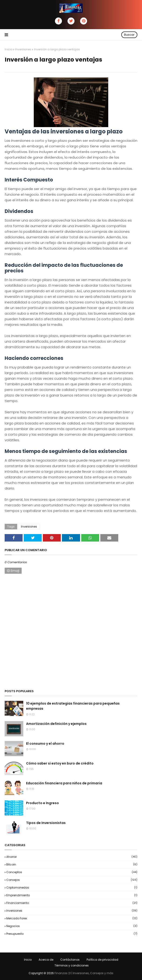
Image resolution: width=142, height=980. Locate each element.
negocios (72, 926)
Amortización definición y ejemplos (56, 724)
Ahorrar (72, 857)
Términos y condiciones (72, 965)
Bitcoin (72, 864)
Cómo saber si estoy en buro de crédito (60, 763)
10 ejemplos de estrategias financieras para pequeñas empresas (73, 706)
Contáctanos (70, 960)
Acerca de (46, 960)
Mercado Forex (72, 918)
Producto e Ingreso (42, 803)
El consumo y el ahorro (45, 744)
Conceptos (72, 872)
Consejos (72, 880)
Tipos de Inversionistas (46, 823)
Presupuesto (72, 934)
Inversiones (23, 49)
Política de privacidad (102, 960)
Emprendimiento (72, 895)
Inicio (8, 49)
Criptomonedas (72, 888)
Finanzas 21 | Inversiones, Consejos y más (84, 973)
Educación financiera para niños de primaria (64, 783)
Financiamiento (72, 903)
